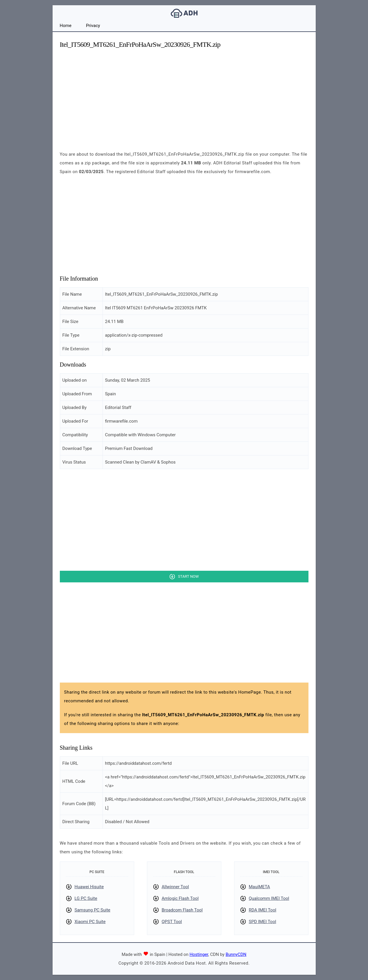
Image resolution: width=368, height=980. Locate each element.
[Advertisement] (184, 95)
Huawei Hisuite (89, 887)
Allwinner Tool (175, 887)
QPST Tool (172, 922)
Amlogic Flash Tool (180, 898)
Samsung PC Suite (93, 910)
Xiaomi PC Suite (90, 922)
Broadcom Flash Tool (182, 910)
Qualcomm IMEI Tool (269, 898)
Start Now (188, 576)
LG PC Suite (86, 898)
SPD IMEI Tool (263, 922)
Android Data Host (184, 13)
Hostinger (199, 954)
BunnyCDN (236, 954)
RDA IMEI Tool (263, 910)
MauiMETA (260, 887)
